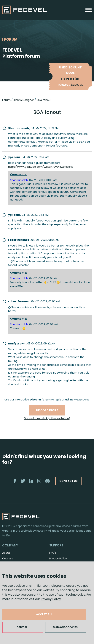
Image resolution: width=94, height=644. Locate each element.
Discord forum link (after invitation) (47, 418)
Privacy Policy (51, 599)
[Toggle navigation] (89, 10)
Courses (8, 558)
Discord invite (47, 410)
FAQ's (53, 553)
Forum (6, 100)
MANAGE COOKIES (65, 627)
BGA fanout (44, 100)
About (6, 553)
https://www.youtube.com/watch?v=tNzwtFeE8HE (41, 167)
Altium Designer (24, 100)
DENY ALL (23, 627)
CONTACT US (68, 481)
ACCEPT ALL (44, 614)
